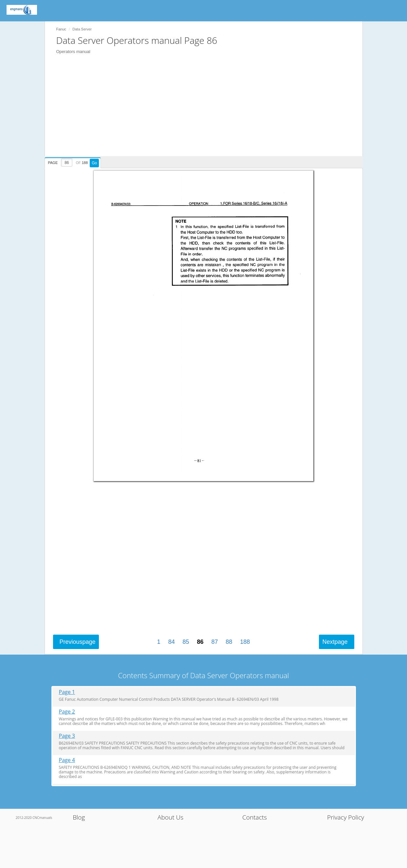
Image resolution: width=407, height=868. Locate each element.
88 (229, 642)
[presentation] (74, 162)
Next (335, 642)
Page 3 (67, 736)
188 (245, 642)
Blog (79, 817)
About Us (170, 817)
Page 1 (67, 692)
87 (214, 642)
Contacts (255, 817)
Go (94, 163)
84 (172, 642)
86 (200, 642)
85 (186, 642)
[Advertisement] (207, 110)
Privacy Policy (346, 817)
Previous (78, 642)
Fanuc (61, 29)
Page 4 (67, 760)
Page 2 (67, 712)
